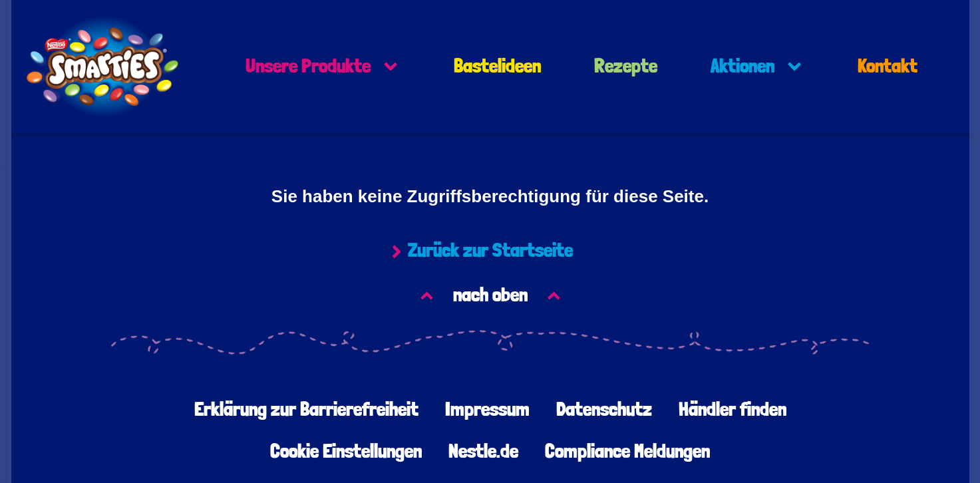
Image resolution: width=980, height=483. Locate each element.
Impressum (487, 410)
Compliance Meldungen (627, 452)
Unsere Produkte (308, 67)
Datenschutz (604, 410)
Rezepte (626, 67)
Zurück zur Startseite (490, 251)
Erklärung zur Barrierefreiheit (306, 410)
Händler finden (733, 410)
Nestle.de (483, 452)
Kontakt (888, 67)
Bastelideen (497, 67)
